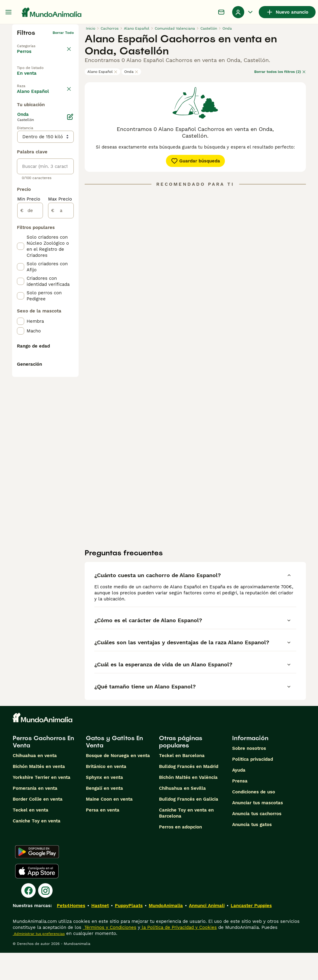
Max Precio (60, 357)
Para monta (35, 106)
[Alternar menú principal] (8, 12)
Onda (131, 72)
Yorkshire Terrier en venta (42, 805)
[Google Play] (37, 879)
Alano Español (102, 72)
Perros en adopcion (180, 854)
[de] (30, 368)
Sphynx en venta (104, 805)
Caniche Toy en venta (37, 848)
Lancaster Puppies (251, 933)
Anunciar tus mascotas (258, 830)
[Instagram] (45, 918)
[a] (61, 368)
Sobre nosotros (249, 776)
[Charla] (221, 12)
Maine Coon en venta (109, 826)
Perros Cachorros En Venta (43, 769)
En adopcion (36, 92)
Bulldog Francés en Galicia (189, 826)
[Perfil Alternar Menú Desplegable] (243, 12)
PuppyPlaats (129, 933)
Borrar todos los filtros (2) (280, 72)
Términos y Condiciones (110, 955)
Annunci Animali (207, 933)
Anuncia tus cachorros (257, 841)
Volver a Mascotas (34, 42)
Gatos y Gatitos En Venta (114, 769)
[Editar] (70, 275)
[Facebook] (28, 918)
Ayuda (239, 797)
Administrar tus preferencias (39, 961)
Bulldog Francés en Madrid (189, 794)
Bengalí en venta (104, 815)
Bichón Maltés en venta (39, 794)
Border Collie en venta (38, 826)
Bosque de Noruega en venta (118, 783)
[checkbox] (21, 149)
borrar (68, 121)
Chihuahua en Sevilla (182, 815)
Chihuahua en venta (35, 783)
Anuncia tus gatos (252, 852)
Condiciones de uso (254, 819)
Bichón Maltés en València (188, 805)
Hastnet (100, 933)
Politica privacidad (253, 786)
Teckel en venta (31, 837)
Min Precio (29, 357)
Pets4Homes (71, 933)
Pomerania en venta (35, 815)
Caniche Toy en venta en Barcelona (186, 840)
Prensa (240, 808)
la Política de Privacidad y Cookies (178, 955)
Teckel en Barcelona (182, 783)
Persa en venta (103, 837)
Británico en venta (106, 794)
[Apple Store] (37, 898)
